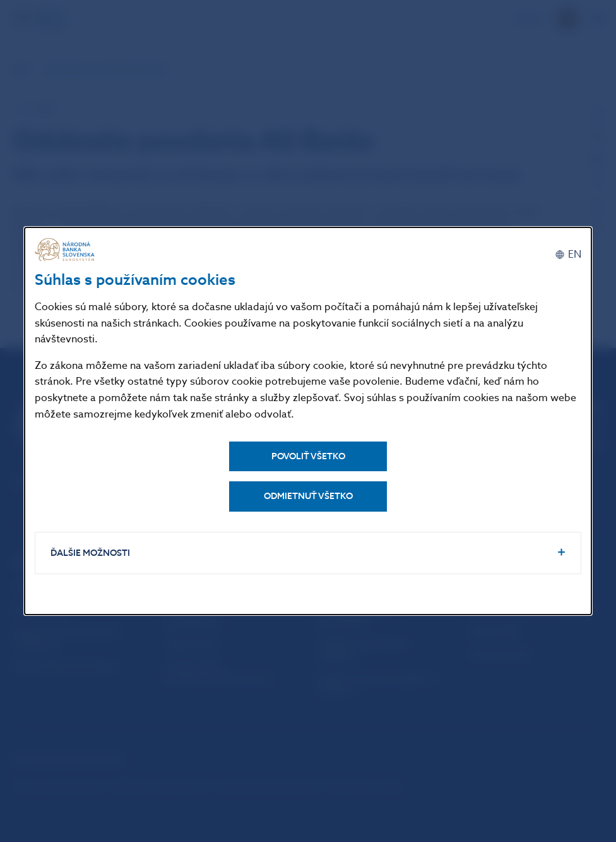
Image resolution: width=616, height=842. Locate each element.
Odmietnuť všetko (308, 496)
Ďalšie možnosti (90, 553)
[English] (568, 255)
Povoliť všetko (308, 456)
